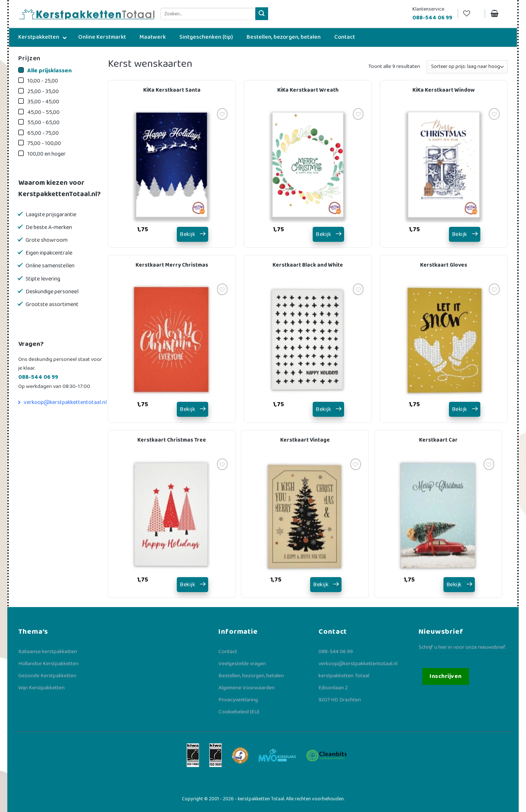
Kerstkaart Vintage (305, 440)
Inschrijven (445, 676)
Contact (228, 652)
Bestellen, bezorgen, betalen (251, 676)
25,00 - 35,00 (43, 92)
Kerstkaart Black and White (308, 265)
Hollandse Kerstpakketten (48, 664)
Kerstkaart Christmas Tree (172, 440)
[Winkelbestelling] (467, 67)
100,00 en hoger (47, 154)
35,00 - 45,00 (43, 102)
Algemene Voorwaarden (247, 688)
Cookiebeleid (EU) (239, 712)
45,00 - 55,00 (43, 112)
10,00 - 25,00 (43, 81)
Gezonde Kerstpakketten (47, 676)
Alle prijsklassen (49, 71)
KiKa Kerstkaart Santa (172, 90)
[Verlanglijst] (471, 14)
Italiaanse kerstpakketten (48, 652)
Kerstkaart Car (438, 440)
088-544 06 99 (336, 652)
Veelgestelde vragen (242, 664)
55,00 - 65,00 (43, 123)
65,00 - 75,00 (43, 133)
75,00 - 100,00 (44, 143)
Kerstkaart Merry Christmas (172, 265)
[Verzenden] (262, 14)
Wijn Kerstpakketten (41, 688)
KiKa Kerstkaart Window (444, 90)
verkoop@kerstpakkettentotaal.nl (65, 402)
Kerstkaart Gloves (444, 265)
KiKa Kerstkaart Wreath (308, 90)
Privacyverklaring (238, 700)
